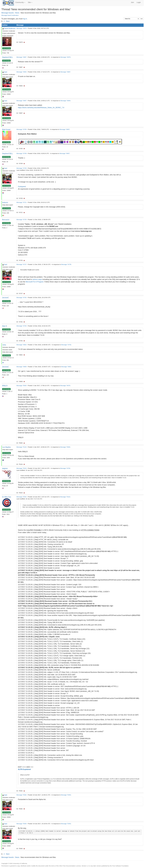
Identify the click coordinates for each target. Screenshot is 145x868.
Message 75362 (22, 795)
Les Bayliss (7, 447)
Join (132, 2)
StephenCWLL (8, 57)
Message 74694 (22, 72)
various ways (37, 279)
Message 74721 (22, 202)
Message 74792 (22, 297)
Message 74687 (22, 57)
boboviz (5, 203)
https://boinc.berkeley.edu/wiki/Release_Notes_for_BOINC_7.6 (41, 108)
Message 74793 (22, 326)
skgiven (5, 468)
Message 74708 (22, 153)
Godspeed (22, 187)
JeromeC (6, 298)
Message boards (8, 13)
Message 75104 (22, 447)
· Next (7, 21)
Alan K (5, 326)
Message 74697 (22, 101)
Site (30, 2)
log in (25, 19)
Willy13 (5, 386)
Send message (7, 48)
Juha (4, 345)
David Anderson (10, 28)
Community (20, 2)
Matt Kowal (6, 130)
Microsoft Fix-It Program (35, 282)
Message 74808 (22, 367)
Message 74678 (22, 28)
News (17, 13)
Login (139, 2)
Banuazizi (6, 220)
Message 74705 (22, 129)
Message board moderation (10, 15)
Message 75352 (22, 497)
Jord (5, 72)
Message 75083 (22, 386)
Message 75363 (22, 824)
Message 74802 (22, 345)
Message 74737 (22, 264)
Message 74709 (22, 168)
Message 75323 (22, 468)
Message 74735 (22, 220)
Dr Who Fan (7, 497)
